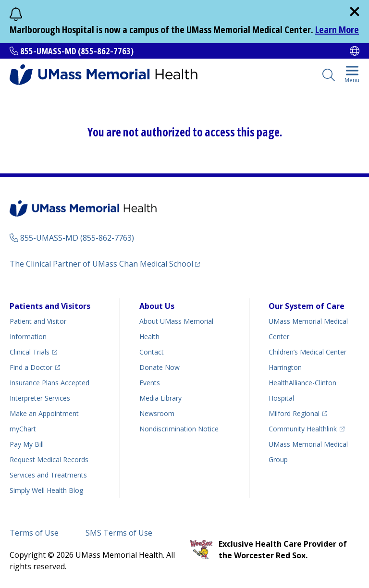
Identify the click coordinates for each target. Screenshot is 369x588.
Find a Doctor (31, 367)
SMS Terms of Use (119, 533)
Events (150, 383)
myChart (23, 429)
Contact (152, 352)
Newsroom (157, 413)
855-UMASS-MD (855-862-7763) (77, 51)
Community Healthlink (303, 429)
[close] (355, 12)
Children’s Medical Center (307, 352)
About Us (157, 306)
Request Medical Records (49, 459)
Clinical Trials (30, 352)
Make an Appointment (44, 413)
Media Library (160, 398)
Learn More (337, 30)
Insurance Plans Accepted (49, 383)
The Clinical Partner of (101, 264)
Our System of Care (307, 306)
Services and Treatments (48, 475)
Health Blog (46, 490)
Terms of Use (34, 533)
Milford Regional (294, 413)
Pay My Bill (27, 444)
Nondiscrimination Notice (179, 429)
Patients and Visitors (50, 306)
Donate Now (160, 367)
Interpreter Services (40, 398)
